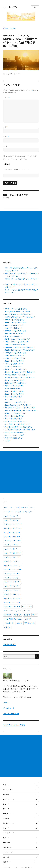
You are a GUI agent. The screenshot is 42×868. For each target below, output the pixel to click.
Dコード (6, 794)
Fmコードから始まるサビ (14, 416)
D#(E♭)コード (9, 799)
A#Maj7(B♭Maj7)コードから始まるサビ (20, 317)
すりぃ (35, 615)
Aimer (12, 508)
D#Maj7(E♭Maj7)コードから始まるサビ (20, 377)
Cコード (6, 785)
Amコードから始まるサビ (14, 325)
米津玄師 (7, 627)
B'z (18, 508)
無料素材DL (7, 847)
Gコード (6, 819)
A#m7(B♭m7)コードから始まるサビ (19, 314)
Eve (32, 508)
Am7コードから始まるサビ (15, 320)
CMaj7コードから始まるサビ (15, 358)
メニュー (35, 7)
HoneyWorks (9, 512)
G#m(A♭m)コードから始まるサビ (18, 424)
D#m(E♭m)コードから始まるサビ (18, 375)
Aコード (6, 828)
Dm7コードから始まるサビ (15, 380)
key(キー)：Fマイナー (12, 586)
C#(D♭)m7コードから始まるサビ (17, 339)
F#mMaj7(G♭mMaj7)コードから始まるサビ (22, 410)
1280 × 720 (17, 74)
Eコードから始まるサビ (14, 397)
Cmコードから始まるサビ (14, 361)
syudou (18, 611)
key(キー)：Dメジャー (12, 561)
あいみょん (17, 615)
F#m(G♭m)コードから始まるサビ (18, 405)
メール (6, 136)
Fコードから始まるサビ (14, 419)
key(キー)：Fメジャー (12, 590)
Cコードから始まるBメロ (14, 364)
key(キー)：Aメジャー (12, 520)
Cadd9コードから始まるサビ (16, 353)
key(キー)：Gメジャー (12, 607)
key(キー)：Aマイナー (12, 516)
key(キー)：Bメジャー (12, 537)
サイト (5, 146)
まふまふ (28, 619)
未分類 (8, 441)
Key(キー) (7, 843)
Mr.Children (9, 611)
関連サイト (7, 862)
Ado (6, 508)
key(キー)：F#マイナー (12, 582)
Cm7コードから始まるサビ (15, 355)
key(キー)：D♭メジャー (13, 553)
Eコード (6, 804)
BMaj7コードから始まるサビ (16, 331)
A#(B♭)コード (9, 833)
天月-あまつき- (30, 623)
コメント (7, 97)
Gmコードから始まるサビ (14, 435)
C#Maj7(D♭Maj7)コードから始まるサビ (20, 350)
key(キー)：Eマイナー (12, 574)
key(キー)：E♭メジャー (13, 570)
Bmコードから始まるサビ (14, 334)
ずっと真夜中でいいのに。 (13, 619)
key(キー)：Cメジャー (12, 549)
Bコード (6, 838)
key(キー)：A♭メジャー (25, 512)
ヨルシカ (19, 623)
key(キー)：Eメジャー (12, 578)
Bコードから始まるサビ (14, 336)
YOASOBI (8, 615)
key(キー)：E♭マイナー (13, 565)
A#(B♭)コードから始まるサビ (16, 309)
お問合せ (6, 857)
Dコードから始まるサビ (14, 388)
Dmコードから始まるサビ (14, 386)
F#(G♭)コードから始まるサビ (16, 402)
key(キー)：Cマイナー (12, 545)
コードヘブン (10, 7)
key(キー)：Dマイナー (12, 557)
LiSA (24, 607)
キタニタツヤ (9, 623)
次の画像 (13, 29)
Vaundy (27, 611)
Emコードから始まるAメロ (15, 391)
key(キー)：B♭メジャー (13, 528)
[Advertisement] (21, 232)
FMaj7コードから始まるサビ (15, 413)
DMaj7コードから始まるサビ (16, 383)
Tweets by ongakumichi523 (14, 725)
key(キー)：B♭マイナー (13, 524)
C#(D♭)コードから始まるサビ (16, 344)
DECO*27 (24, 508)
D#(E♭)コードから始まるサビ (16, 369)
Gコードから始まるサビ (14, 438)
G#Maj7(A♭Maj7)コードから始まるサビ (20, 430)
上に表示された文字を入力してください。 (16, 169)
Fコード (6, 809)
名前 (5, 127)
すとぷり (27, 615)
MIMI (30, 607)
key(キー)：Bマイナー (12, 532)
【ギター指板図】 (10, 644)
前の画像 (6, 29)
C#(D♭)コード (9, 790)
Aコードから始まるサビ (14, 328)
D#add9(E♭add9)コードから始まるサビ (20, 372)
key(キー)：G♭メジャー (13, 598)
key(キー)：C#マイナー (13, 541)
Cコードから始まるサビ (14, 366)
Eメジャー (9, 399)
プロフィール (8, 852)
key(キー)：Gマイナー (12, 603)
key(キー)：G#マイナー (13, 594)
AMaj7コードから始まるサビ (16, 323)
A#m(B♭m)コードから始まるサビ (18, 312)
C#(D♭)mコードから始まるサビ (17, 342)
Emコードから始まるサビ (14, 394)
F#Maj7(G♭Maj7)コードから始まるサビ (20, 408)
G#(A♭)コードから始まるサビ (16, 421)
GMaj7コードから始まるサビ (16, 432)
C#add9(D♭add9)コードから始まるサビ (20, 347)
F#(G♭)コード (8, 814)
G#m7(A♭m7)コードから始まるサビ (19, 427)
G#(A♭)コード (9, 823)
